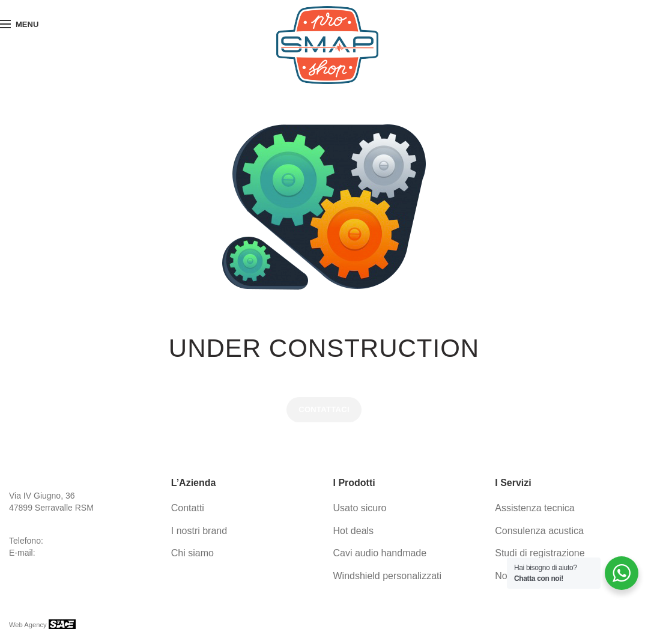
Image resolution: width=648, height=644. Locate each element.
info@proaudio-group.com (85, 553)
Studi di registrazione (540, 553)
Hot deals (354, 531)
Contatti (188, 508)
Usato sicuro (360, 508)
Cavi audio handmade (380, 553)
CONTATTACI (324, 409)
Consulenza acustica (539, 531)
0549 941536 (69, 541)
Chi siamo (192, 553)
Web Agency (29, 625)
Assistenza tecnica (535, 508)
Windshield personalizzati (388, 576)
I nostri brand (199, 531)
